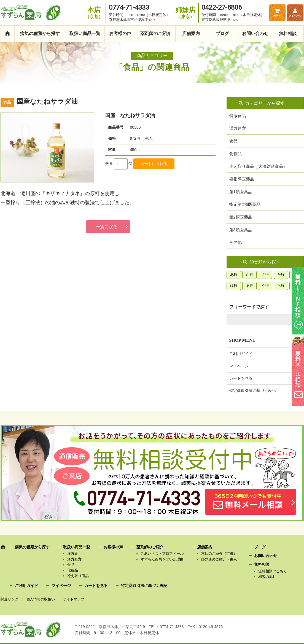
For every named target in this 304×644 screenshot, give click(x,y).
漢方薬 (73, 553)
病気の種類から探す (40, 33)
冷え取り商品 (78, 576)
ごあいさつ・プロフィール (162, 553)
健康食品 (238, 116)
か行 (249, 275)
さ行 (265, 275)
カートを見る (241, 378)
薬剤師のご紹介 (156, 33)
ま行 (249, 286)
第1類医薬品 (241, 192)
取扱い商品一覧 (85, 33)
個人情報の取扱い (41, 599)
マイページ (295, 16)
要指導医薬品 (242, 179)
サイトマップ (74, 599)
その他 (236, 242)
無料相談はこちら (273, 571)
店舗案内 (191, 33)
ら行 (281, 286)
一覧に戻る (107, 227)
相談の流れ (267, 577)
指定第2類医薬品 (245, 204)
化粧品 (236, 154)
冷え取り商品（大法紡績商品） (258, 166)
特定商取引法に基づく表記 (252, 391)
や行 (265, 286)
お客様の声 (120, 33)
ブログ (222, 33)
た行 (281, 275)
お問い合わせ (255, 33)
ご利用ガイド (241, 354)
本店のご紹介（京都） (219, 553)
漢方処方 (238, 128)
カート (277, 16)
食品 (233, 141)
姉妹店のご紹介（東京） (221, 559)
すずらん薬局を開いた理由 (162, 559)
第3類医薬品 (241, 230)
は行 (234, 286)
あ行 (234, 275)
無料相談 (288, 33)
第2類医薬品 (241, 217)
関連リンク (10, 599)
